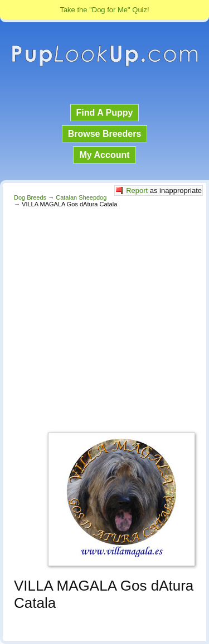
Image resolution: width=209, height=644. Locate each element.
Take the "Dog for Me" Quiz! (104, 10)
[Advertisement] (104, 317)
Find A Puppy (105, 113)
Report (137, 190)
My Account (104, 155)
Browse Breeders (105, 134)
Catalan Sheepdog (81, 197)
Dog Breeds (30, 197)
